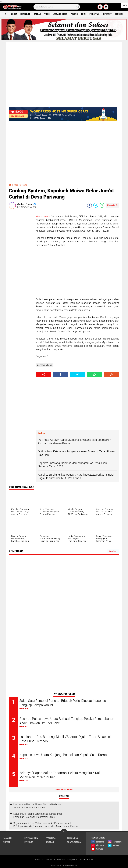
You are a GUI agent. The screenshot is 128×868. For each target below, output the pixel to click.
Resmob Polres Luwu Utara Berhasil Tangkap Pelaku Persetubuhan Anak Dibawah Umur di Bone (67, 721)
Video (47, 14)
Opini (84, 14)
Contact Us (50, 860)
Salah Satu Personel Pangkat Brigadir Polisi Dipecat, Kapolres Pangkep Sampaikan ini (63, 703)
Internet (107, 14)
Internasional (32, 838)
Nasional (8, 838)
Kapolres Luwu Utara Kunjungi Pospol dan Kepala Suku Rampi (63, 755)
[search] (57, 7)
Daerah (37, 14)
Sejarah (50, 842)
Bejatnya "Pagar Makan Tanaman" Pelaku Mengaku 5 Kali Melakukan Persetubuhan (60, 775)
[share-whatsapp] (102, 205)
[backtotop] (64, 832)
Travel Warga (74, 842)
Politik (74, 14)
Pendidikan (73, 838)
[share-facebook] (89, 205)
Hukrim (13, 14)
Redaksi (61, 860)
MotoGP (7, 842)
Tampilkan (113, 551)
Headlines (25, 14)
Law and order (60, 14)
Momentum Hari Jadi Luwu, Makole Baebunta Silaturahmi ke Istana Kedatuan (37, 806)
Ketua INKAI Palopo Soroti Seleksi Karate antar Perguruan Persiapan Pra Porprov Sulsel (38, 815)
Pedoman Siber (86, 860)
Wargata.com (43, 216)
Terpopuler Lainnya (64, 790)
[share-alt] (43, 375)
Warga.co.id (72, 860)
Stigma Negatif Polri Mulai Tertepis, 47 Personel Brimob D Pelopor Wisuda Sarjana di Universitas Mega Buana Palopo (45, 825)
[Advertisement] (21, 256)
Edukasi (119, 14)
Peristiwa (94, 14)
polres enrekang (20, 185)
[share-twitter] (96, 205)
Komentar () (112, 205)
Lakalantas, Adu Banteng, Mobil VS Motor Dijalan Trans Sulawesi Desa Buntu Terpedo (65, 739)
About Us (39, 860)
